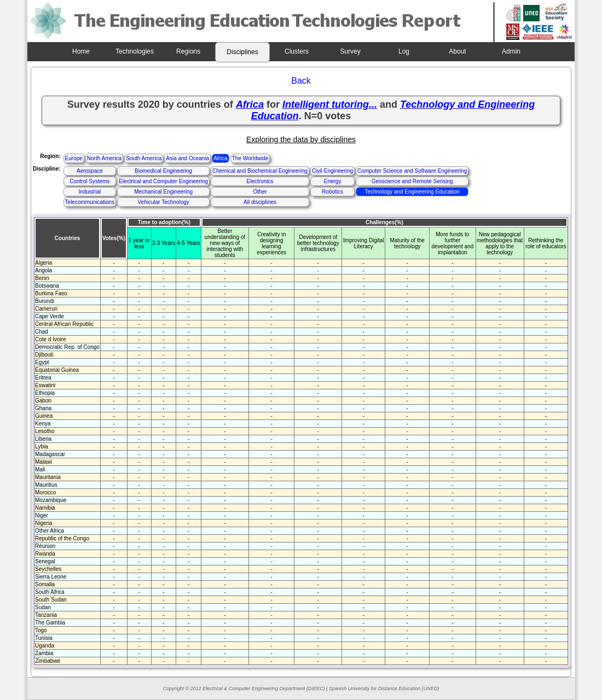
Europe (74, 158)
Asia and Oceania (187, 158)
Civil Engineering (332, 171)
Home (81, 51)
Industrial (90, 192)
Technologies (135, 51)
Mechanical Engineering (163, 192)
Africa (221, 158)
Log (404, 51)
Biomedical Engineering (163, 171)
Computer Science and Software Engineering (412, 171)
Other (260, 192)
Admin (511, 51)
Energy (333, 181)
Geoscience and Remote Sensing (412, 181)
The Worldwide (250, 158)
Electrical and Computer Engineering (163, 181)
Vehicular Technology (163, 202)
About (457, 51)
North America (104, 158)
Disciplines (242, 52)
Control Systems (89, 181)
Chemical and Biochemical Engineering (260, 171)
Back (301, 81)
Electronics (260, 181)
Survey (350, 51)
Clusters (297, 51)
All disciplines (260, 202)
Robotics (332, 192)
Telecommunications (90, 202)
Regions (188, 51)
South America (144, 158)
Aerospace (90, 171)
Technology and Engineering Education (412, 192)
